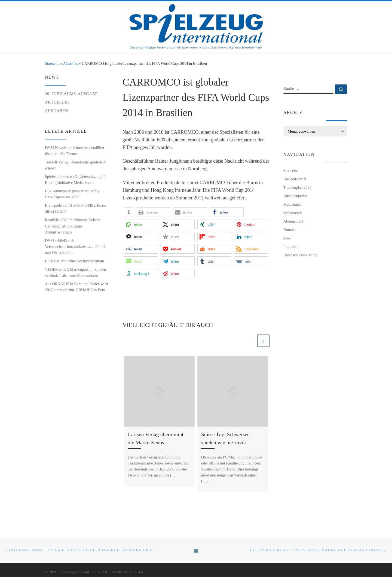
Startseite (52, 63)
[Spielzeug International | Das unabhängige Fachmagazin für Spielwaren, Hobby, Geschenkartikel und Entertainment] (196, 26)
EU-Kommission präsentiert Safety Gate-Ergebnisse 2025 (72, 194)
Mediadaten (293, 204)
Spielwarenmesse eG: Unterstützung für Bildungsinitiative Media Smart (76, 180)
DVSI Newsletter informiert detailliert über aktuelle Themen (75, 151)
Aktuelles (71, 63)
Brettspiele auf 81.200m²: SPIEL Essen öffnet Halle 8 (75, 208)
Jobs (287, 238)
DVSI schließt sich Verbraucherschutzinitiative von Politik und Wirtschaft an (75, 247)
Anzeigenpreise (295, 196)
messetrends (293, 213)
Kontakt (290, 230)
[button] (129, 212)
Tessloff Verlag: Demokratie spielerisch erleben (76, 165)
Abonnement (293, 221)
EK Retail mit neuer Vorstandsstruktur (75, 261)
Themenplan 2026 (297, 187)
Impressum (292, 247)
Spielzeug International (78, 572)
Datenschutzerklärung (300, 255)
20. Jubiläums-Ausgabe (71, 94)
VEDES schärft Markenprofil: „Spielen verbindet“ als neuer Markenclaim (75, 272)
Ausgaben (57, 111)
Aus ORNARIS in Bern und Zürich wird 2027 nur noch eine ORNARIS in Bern (76, 287)
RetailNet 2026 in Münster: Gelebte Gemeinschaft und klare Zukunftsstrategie (73, 226)
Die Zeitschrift (295, 179)
